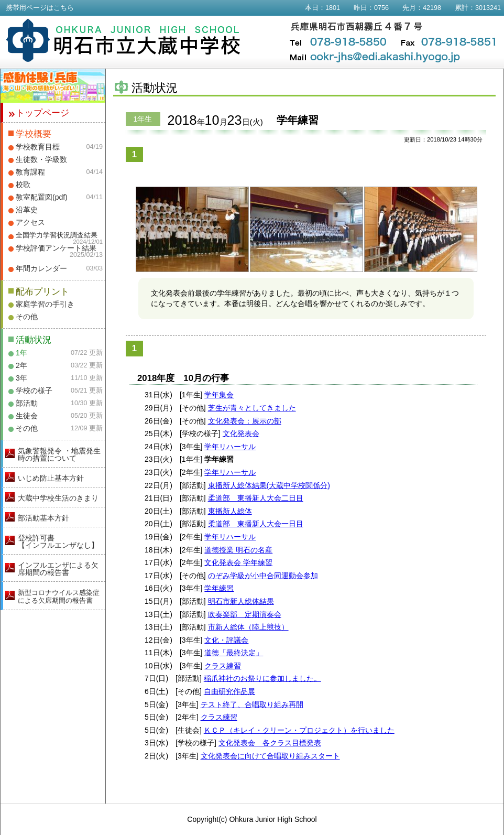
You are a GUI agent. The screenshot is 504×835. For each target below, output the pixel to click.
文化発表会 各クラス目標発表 (270, 743)
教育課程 (30, 172)
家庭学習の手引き (45, 304)
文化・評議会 (226, 640)
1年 (21, 353)
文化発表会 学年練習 (238, 562)
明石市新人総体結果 (241, 601)
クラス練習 (223, 666)
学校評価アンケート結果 (56, 248)
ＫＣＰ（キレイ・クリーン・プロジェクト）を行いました (299, 730)
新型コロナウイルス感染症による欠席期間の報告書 (59, 597)
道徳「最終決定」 (234, 653)
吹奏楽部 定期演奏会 (245, 614)
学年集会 (219, 395)
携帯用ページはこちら (40, 8)
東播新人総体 (230, 511)
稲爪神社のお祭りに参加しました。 (262, 678)
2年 (21, 365)
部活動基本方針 (43, 518)
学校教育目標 (38, 147)
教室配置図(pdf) (42, 197)
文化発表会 (241, 433)
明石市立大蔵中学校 (123, 40)
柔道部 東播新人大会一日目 (256, 524)
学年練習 (219, 588)
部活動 (27, 403)
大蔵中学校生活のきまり (58, 498)
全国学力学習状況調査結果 (57, 235)
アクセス (30, 222)
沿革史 (27, 210)
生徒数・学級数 (41, 159)
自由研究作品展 (229, 691)
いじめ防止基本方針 (51, 478)
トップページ (42, 113)
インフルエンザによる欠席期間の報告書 (58, 569)
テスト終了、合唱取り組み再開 (252, 704)
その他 (27, 317)
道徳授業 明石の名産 (238, 550)
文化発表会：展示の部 (245, 421)
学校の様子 (34, 391)
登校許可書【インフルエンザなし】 (58, 541)
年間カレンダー (41, 268)
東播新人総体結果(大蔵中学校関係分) (269, 485)
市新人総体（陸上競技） (248, 627)
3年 (21, 378)
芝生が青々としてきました (252, 408)
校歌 (23, 185)
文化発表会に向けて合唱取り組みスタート (270, 756)
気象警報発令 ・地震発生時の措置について (59, 454)
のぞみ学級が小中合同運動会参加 (263, 576)
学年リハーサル (230, 447)
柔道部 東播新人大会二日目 (256, 498)
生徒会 (27, 416)
